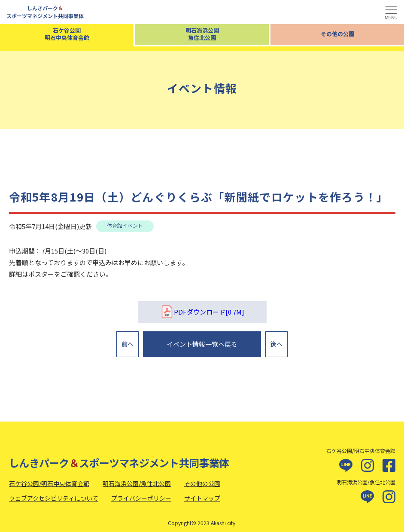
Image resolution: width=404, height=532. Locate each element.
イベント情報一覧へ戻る (202, 342)
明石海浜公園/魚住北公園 (137, 479)
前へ (128, 342)
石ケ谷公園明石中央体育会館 (67, 34)
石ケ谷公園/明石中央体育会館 (49, 479)
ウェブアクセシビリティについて (54, 493)
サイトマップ (202, 493)
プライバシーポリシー (141, 493)
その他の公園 (337, 34)
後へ (276, 342)
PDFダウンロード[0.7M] (202, 312)
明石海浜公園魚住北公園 (202, 34)
